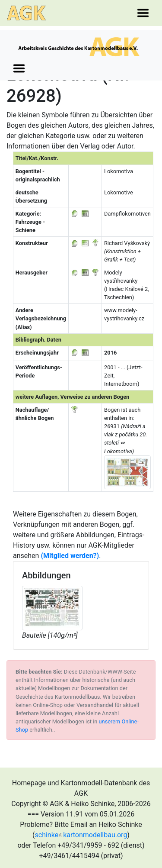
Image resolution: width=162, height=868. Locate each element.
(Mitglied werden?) (70, 556)
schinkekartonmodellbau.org (81, 835)
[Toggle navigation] (143, 13)
